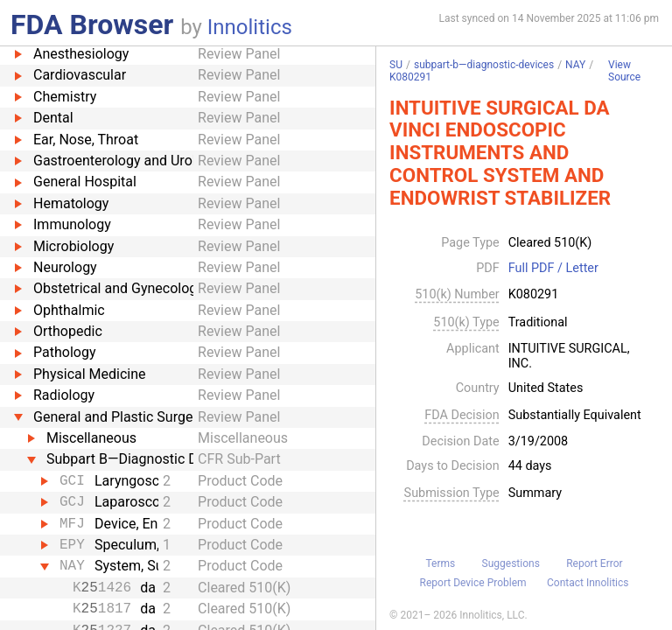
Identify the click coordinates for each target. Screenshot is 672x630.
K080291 (410, 77)
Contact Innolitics (588, 583)
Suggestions (511, 563)
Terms (440, 563)
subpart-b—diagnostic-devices (484, 65)
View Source (624, 71)
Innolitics (250, 27)
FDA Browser (92, 24)
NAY (575, 65)
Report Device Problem (473, 583)
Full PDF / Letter (553, 269)
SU (396, 65)
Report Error (594, 563)
